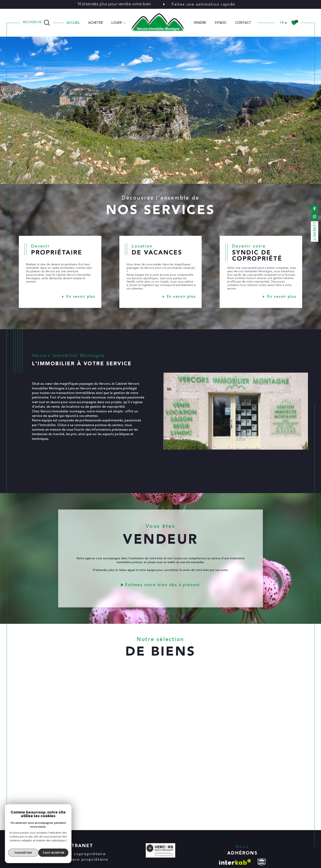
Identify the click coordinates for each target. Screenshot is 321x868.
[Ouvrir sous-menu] (124, 22)
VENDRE (200, 23)
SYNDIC (221, 23)
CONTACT (243, 23)
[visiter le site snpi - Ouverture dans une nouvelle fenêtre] (262, 862)
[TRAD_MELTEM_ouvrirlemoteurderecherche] (37, 23)
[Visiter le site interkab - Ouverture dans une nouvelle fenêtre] (235, 862)
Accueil (73, 23)
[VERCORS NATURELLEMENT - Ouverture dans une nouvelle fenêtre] (160, 851)
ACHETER (96, 23)
